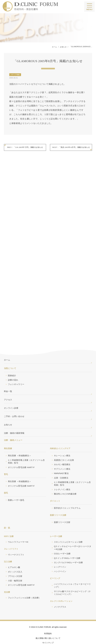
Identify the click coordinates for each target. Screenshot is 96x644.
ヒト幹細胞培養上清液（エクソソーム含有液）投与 (26, 452)
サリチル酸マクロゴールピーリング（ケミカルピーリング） (72, 584)
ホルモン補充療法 (62, 455)
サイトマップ (48, 634)
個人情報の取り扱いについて (48, 629)
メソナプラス (60, 598)
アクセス (8, 390)
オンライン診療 (11, 398)
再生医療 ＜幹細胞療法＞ (20, 446)
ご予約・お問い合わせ (14, 407)
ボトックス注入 (15, 563)
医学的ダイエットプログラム (67, 499)
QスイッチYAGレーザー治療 (67, 549)
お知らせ (8, 415)
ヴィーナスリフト (16, 545)
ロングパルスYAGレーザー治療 (68, 553)
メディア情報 (15, 75)
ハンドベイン (60, 562)
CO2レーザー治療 (62, 544)
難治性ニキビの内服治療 (65, 485)
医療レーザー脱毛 (16, 491)
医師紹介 (12, 366)
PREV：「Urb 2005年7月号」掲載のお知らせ (25, 148)
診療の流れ (13, 370)
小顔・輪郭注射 (15, 571)
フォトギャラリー (16, 375)
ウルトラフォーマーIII (18, 533)
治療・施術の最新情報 (14, 424)
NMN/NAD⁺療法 (61, 464)
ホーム (7, 350)
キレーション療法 (62, 446)
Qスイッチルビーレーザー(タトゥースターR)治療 (73, 539)
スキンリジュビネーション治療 (68, 533)
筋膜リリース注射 (62, 513)
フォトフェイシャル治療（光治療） (24, 589)
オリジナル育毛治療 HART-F (21, 458)
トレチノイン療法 (62, 480)
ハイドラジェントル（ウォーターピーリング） (72, 576)
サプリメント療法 (62, 460)
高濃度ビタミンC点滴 (64, 451)
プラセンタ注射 (15, 567)
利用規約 (48, 625)
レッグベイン (60, 558)
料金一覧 (8, 382)
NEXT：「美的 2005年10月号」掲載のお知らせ (71, 148)
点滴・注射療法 (61, 469)
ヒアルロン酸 (14, 558)
